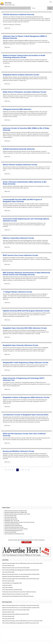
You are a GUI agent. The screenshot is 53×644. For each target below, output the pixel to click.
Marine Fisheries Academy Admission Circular (20, 165)
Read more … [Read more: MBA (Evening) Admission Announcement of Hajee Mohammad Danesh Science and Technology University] (8, 284)
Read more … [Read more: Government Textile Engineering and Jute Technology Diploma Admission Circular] (8, 230)
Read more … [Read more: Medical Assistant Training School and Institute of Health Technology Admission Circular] (8, 67)
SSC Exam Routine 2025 (10, 516)
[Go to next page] (31, 469)
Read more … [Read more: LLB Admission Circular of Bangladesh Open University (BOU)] (8, 426)
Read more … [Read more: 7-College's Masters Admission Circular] (8, 303)
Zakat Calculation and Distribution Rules (14, 534)
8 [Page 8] (17, 470)
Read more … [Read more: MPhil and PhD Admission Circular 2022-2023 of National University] (8, 443)
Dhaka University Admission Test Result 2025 (16, 511)
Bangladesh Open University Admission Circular (21, 345)
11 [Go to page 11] (25, 470)
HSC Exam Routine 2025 (10, 517)
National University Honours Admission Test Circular (17, 514)
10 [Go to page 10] (22, 470)
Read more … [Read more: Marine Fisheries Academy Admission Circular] (8, 174)
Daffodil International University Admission (19, 149)
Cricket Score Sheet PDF (10, 532)
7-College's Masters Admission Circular (17, 292)
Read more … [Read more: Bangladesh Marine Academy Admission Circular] (8, 84)
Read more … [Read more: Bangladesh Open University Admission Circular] (8, 354)
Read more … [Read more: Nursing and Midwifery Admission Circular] (8, 462)
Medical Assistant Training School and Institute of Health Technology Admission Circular (24, 56)
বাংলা (51, 2)
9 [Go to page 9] (20, 470)
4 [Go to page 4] (8, 470)
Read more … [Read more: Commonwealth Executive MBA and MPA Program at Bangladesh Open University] (8, 211)
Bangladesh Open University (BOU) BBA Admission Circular (25, 328)
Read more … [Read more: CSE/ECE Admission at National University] (8, 28)
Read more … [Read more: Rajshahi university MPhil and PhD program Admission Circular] (8, 320)
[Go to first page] (2, 469)
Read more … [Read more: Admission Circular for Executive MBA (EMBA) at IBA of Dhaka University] (8, 141)
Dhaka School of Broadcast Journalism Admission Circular (25, 92)
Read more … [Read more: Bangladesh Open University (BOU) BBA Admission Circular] (8, 337)
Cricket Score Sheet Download (12, 524)
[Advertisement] (26, 490)
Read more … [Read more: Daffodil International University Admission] (8, 157)
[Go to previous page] (4, 469)
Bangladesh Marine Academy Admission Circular (21, 75)
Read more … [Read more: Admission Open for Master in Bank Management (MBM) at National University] (8, 47)
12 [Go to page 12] (28, 470)
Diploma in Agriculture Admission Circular (18, 238)
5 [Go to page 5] (10, 470)
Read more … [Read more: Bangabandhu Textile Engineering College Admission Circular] (8, 370)
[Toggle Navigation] (1, 8)
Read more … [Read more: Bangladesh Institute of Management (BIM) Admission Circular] (8, 407)
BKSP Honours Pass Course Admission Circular (20, 255)
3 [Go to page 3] (6, 470)
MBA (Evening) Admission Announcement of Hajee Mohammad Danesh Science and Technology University (26, 274)
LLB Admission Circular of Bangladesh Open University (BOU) (26, 415)
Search (50, 8)
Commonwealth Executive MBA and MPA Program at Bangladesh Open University (22, 201)
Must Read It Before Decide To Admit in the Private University (19, 522)
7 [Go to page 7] (15, 470)
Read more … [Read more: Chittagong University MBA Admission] (8, 120)
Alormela (8, 3)
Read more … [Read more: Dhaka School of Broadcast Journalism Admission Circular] (8, 101)
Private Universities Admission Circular (14, 527)
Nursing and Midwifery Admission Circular (19, 451)
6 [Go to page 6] (13, 470)
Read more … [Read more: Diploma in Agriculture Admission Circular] (8, 247)
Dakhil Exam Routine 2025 (11, 519)
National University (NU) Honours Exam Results (16, 529)
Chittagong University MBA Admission (17, 109)
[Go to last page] (33, 469)
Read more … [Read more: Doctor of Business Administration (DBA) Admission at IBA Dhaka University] (8, 191)
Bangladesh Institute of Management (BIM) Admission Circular (26, 397)
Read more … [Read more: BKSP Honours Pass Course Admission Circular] (8, 264)
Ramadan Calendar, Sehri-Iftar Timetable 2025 (16, 512)
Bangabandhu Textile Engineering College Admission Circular (26, 363)
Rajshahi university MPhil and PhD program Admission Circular (26, 311)
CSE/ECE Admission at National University (18, 15)
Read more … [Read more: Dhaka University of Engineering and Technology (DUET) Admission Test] (8, 389)
